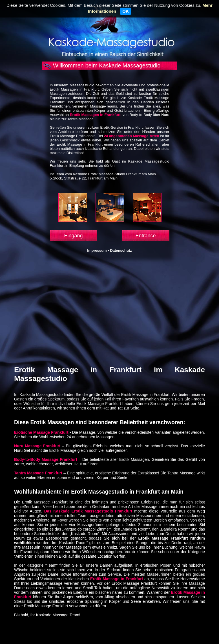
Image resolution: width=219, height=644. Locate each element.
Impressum (97, 250)
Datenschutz (121, 250)
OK (126, 11)
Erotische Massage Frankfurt (41, 432)
